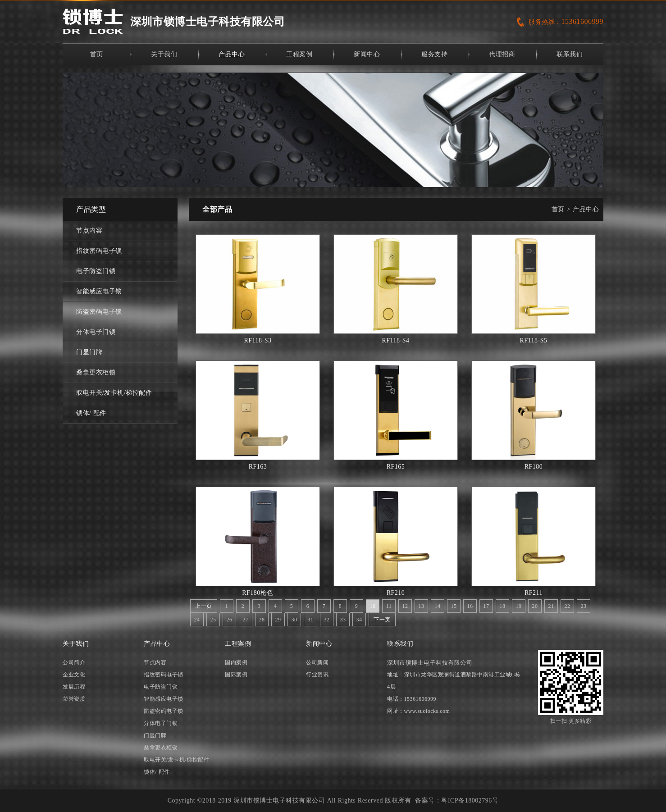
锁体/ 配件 (91, 413)
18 (503, 606)
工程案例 (299, 54)
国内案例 (236, 662)
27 (246, 620)
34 (359, 620)
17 (486, 606)
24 (197, 620)
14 (438, 606)
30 (294, 620)
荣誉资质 (74, 699)
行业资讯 (317, 675)
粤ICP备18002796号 (470, 801)
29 (278, 620)
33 (343, 620)
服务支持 (434, 54)
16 (470, 606)
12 (405, 606)
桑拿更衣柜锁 (96, 372)
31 (311, 620)
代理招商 (502, 54)
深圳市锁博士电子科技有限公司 (208, 22)
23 (584, 606)
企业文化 (74, 675)
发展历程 (74, 687)
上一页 (204, 606)
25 (213, 620)
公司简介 (74, 662)
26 (230, 620)
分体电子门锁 (96, 332)
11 (389, 606)
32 (327, 620)
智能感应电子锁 (99, 291)
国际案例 (236, 675)
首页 (97, 54)
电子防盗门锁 (96, 271)
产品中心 (232, 54)
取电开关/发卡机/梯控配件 (114, 393)
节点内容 (89, 230)
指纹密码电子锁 (99, 251)
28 (262, 620)
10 (373, 606)
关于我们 (164, 54)
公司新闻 (317, 662)
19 (519, 606)
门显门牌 (89, 352)
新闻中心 (367, 54)
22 (568, 606)
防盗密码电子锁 (99, 312)
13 (422, 606)
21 (551, 606)
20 (535, 606)
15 (454, 606)
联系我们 (570, 54)
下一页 (382, 620)
